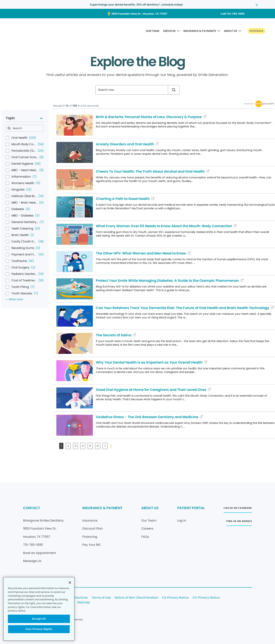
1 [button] (61, 446)
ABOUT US (231, 31)
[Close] (70, 583)
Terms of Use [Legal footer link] (101, 598)
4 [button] (83, 446)
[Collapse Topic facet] (41, 118)
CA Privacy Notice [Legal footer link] (175, 598)
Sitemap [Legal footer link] (84, 603)
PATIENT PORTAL (191, 508)
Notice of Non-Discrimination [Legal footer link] (136, 598)
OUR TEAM (152, 31)
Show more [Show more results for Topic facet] (16, 299)
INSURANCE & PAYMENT (102, 508)
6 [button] (98, 446)
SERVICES (169, 31)
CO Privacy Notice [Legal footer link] (206, 598)
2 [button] (68, 446)
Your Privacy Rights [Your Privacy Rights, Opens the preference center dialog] (39, 629)
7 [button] (105, 446)
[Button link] (257, 31)
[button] (174, 90)
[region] (39, 609)
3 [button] (75, 446)
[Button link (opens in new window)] (137, 14)
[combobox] (132, 90)
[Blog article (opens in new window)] (75, 125)
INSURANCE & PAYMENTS (200, 31)
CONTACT (32, 508)
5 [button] (90, 446)
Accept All (39, 619)
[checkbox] (7, 138)
